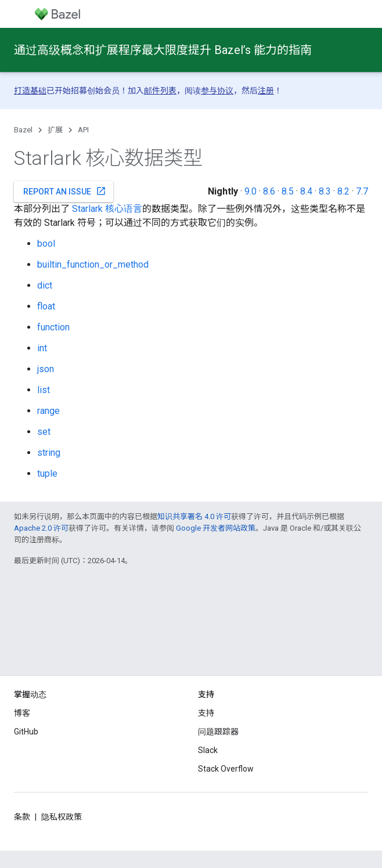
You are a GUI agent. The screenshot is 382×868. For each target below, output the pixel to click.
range (48, 411)
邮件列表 (160, 91)
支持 (206, 713)
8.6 (269, 191)
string (49, 453)
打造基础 (30, 91)
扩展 (55, 130)
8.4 (306, 191)
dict (45, 285)
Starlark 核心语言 (107, 209)
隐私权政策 (62, 817)
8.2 (343, 191)
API (83, 130)
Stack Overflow (226, 769)
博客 (22, 713)
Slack (208, 750)
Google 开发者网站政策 (216, 528)
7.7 (362, 191)
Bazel (23, 130)
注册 (266, 91)
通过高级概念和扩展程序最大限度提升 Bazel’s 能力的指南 (163, 50)
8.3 (325, 191)
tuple (47, 473)
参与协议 (217, 91)
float (46, 306)
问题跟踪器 (218, 732)
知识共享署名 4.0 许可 (194, 516)
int (42, 348)
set (44, 432)
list (44, 390)
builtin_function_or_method (93, 264)
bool (46, 244)
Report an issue (65, 191)
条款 (22, 817)
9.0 (251, 191)
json (46, 369)
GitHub (26, 732)
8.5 (288, 191)
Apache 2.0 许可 (41, 528)
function (53, 327)
